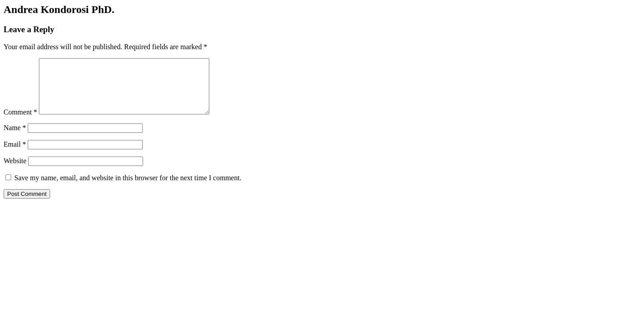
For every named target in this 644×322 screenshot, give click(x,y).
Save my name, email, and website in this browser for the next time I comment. (128, 189)
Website (15, 172)
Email (15, 155)
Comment (20, 123)
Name (15, 138)
